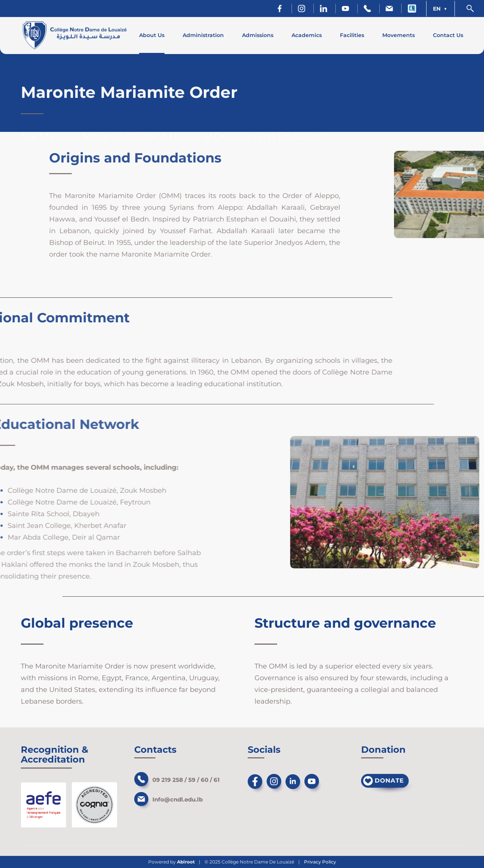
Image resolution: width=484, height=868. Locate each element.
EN (437, 9)
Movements (399, 35)
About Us (152, 35)
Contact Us (448, 35)
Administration (203, 35)
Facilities (352, 35)
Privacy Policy (320, 862)
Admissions (258, 35)
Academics (307, 35)
